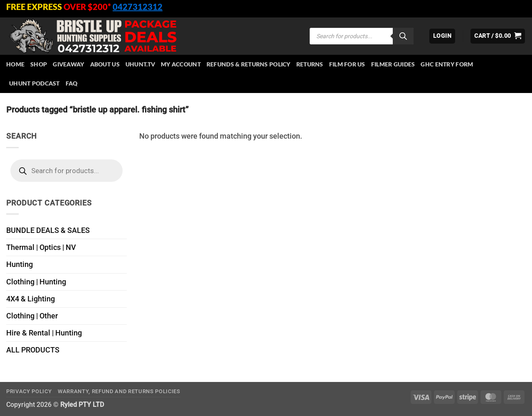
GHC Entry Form (447, 64)
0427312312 (138, 7)
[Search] (403, 36)
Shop (39, 64)
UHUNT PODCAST (34, 83)
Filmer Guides (393, 64)
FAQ (72, 83)
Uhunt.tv (140, 64)
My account (181, 64)
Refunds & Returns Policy (249, 64)
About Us (105, 64)
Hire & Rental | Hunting (44, 333)
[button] (442, 36)
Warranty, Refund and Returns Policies (119, 391)
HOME (15, 64)
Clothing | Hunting (36, 282)
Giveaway (68, 64)
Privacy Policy (29, 391)
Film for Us (347, 64)
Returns (310, 64)
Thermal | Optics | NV (41, 247)
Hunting (20, 264)
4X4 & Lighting (31, 299)
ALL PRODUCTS (33, 350)
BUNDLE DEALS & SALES (48, 230)
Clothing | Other (32, 316)
